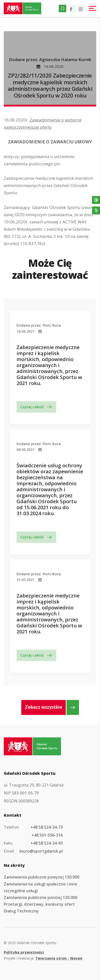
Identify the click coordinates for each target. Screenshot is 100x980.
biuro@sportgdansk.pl (41, 851)
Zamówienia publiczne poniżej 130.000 (40, 897)
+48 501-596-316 (47, 835)
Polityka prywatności (24, 952)
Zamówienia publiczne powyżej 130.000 (41, 877)
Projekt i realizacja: (43, 958)
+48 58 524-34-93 (47, 843)
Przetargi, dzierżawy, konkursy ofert (39, 904)
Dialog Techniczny (21, 911)
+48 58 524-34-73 (47, 827)
